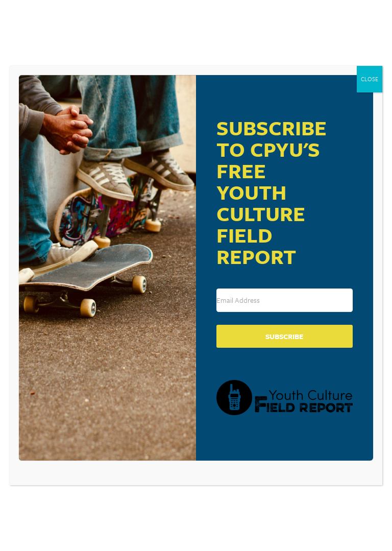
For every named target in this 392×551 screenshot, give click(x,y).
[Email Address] (285, 300)
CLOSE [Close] (370, 79)
